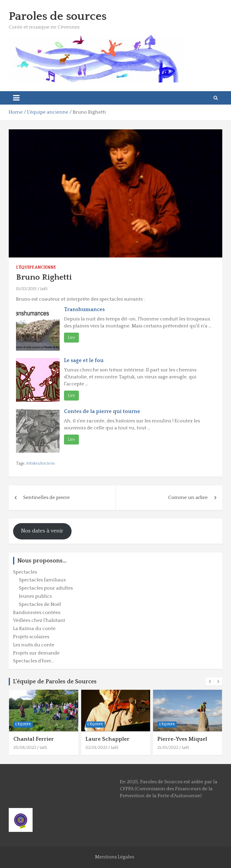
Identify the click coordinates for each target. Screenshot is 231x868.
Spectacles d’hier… (33, 661)
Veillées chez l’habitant (39, 620)
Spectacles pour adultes (46, 588)
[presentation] (210, 682)
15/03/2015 (26, 289)
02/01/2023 (96, 748)
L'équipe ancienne (36, 267)
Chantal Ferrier (34, 739)
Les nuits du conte (34, 645)
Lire (71, 338)
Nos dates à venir (42, 531)
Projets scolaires (31, 637)
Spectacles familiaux (42, 580)
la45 (44, 289)
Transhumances (84, 310)
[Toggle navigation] (16, 98)
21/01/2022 (168, 748)
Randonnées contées (37, 613)
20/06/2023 (25, 748)
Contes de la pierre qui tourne (102, 412)
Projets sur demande (36, 653)
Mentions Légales (114, 857)
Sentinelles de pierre (47, 497)
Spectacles (25, 572)
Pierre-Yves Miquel (182, 739)
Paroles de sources (58, 16)
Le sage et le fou (84, 361)
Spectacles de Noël (40, 604)
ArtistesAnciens (40, 463)
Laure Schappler (107, 739)
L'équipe (23, 724)
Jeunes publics (35, 596)
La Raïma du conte (34, 629)
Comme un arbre (188, 497)
